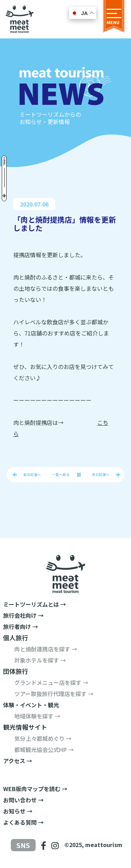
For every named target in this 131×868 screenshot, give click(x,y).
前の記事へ (32, 475)
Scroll (4, 161)
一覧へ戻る (61, 475)
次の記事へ (101, 475)
